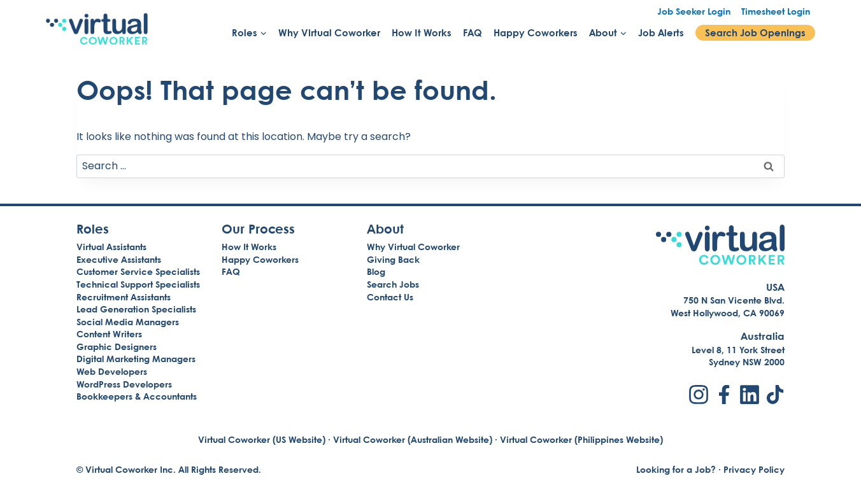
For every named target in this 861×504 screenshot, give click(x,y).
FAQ (473, 33)
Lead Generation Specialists (136, 309)
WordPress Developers (124, 384)
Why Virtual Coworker (329, 33)
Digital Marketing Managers (136, 359)
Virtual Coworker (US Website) (262, 439)
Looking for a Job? (676, 469)
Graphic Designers (117, 346)
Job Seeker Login (694, 11)
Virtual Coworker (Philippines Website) (581, 439)
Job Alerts (661, 33)
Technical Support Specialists (138, 284)
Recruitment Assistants (124, 297)
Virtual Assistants (111, 247)
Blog (376, 271)
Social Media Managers (128, 322)
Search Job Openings (755, 33)
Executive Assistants (119, 259)
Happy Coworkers (536, 33)
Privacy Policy (754, 469)
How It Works (422, 33)
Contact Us (390, 297)
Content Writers (109, 334)
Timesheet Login (776, 11)
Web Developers (112, 371)
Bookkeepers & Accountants (137, 396)
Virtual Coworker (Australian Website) (413, 439)
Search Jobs (393, 284)
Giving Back (393, 259)
